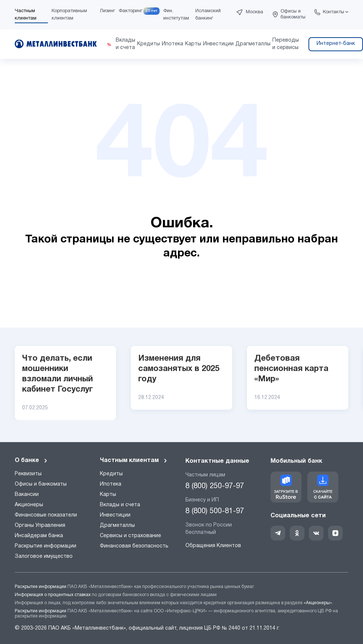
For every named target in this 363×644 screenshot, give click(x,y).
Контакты (334, 12)
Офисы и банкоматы (293, 14)
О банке (31, 461)
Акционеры (29, 505)
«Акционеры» (318, 603)
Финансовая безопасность (134, 546)
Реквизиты (28, 474)
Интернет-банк (336, 44)
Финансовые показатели (46, 515)
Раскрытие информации (46, 546)
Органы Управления (40, 526)
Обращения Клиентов (213, 546)
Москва (254, 12)
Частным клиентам (134, 461)
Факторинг (130, 11)
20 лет (151, 11)
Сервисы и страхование (130, 536)
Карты (108, 495)
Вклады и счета (120, 505)
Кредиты (111, 474)
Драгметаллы (117, 526)
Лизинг (107, 11)
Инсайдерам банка (39, 536)
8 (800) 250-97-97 (215, 486)
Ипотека (111, 484)
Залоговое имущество (44, 556)
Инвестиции (115, 515)
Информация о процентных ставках (53, 595)
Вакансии (27, 495)
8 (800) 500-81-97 (215, 511)
